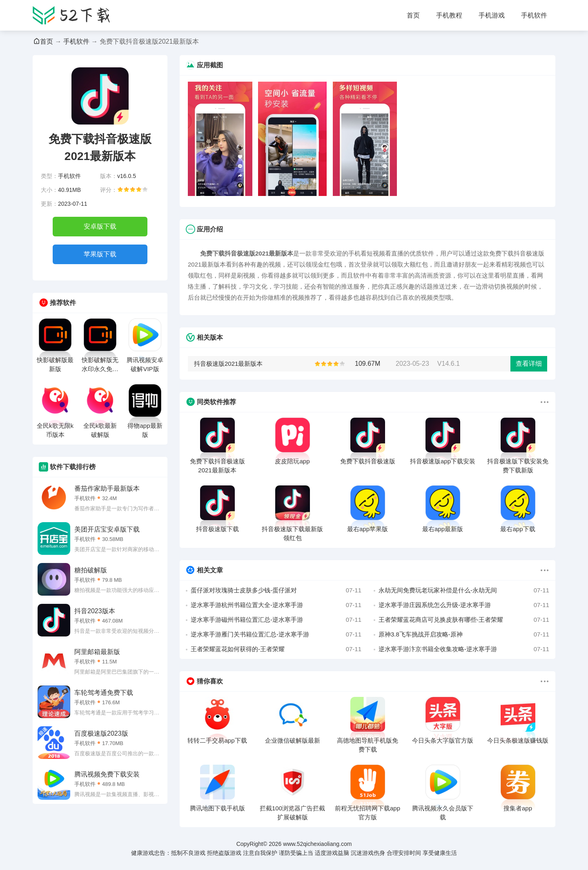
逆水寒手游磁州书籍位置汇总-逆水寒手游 (276, 620)
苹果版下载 (100, 254)
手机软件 (534, 15)
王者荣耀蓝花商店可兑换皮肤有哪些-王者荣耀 (464, 620)
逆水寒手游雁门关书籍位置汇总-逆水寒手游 (276, 634)
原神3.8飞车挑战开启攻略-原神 (464, 634)
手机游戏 (492, 15)
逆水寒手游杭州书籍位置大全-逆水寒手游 (276, 605)
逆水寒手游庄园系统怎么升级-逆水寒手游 (464, 605)
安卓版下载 (100, 226)
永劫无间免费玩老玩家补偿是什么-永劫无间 (464, 590)
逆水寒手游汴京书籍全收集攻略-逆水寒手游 (464, 649)
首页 (413, 15)
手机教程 (449, 15)
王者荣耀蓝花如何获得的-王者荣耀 (276, 649)
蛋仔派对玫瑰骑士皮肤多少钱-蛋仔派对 (276, 590)
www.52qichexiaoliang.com (317, 844)
